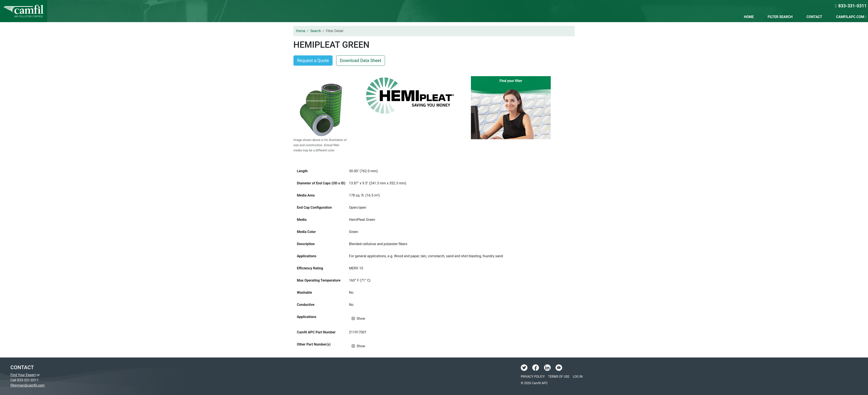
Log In (578, 377)
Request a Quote (313, 61)
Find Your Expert (23, 375)
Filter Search (780, 17)
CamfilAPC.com (851, 17)
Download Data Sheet (361, 61)
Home (749, 17)
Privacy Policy (533, 377)
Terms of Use (559, 377)
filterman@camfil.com (27, 385)
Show (361, 319)
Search (316, 31)
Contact (814, 17)
